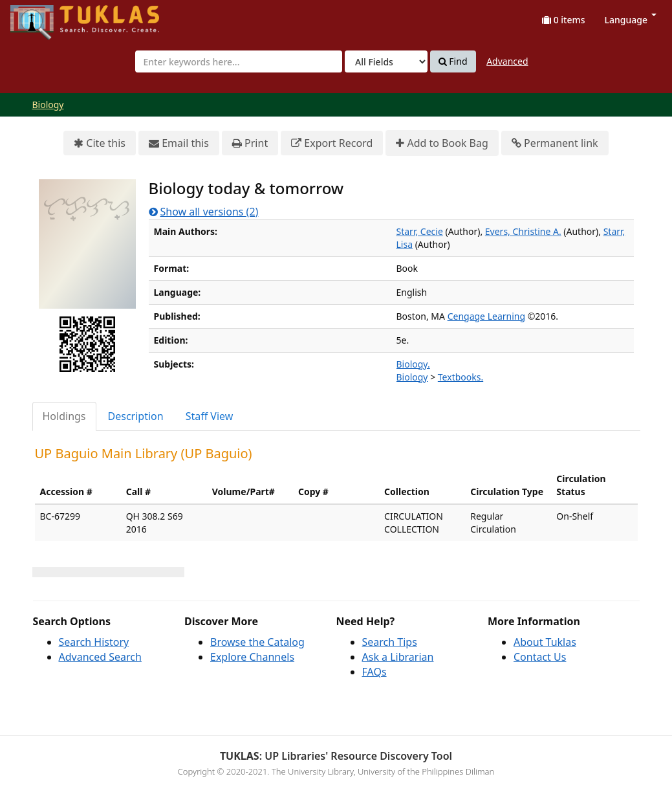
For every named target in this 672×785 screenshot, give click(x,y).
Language (631, 20)
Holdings (64, 416)
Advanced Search (100, 657)
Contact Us (540, 657)
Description (136, 416)
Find (453, 61)
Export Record (332, 143)
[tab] (65, 416)
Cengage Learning (486, 316)
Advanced (507, 61)
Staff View (210, 416)
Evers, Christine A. (523, 231)
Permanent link (555, 143)
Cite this (100, 143)
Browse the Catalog (257, 642)
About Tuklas (545, 642)
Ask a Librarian (398, 657)
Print (250, 143)
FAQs (374, 672)
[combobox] (239, 61)
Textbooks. (461, 377)
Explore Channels (252, 657)
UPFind (42, 17)
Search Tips (390, 642)
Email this (179, 143)
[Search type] (386, 61)
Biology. (413, 364)
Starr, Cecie (420, 231)
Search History (94, 642)
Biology (48, 105)
